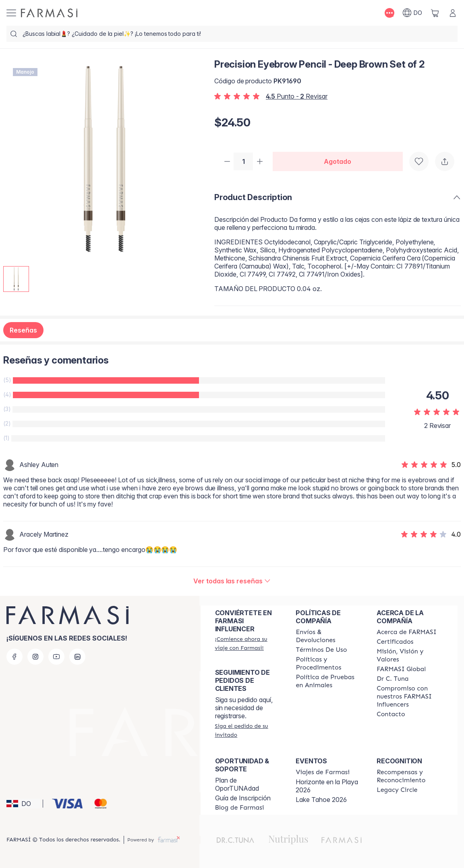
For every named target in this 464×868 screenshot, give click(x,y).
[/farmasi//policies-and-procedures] (329, 663)
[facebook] (14, 657)
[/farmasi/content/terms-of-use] (321, 650)
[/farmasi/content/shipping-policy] (329, 636)
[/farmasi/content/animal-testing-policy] (329, 681)
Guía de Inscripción (243, 798)
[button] (23, 804)
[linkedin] (77, 657)
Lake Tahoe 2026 (321, 800)
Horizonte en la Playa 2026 (327, 786)
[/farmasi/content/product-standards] (395, 642)
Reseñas (23, 331)
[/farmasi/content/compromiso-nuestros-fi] (410, 696)
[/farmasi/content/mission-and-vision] (410, 655)
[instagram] (35, 657)
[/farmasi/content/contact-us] (391, 714)
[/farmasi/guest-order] (248, 730)
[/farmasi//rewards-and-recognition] (410, 776)
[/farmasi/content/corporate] (401, 669)
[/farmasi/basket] (435, 13)
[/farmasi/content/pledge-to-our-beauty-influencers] (393, 679)
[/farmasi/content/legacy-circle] (397, 790)
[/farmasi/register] (248, 643)
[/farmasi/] (49, 13)
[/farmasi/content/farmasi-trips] (323, 772)
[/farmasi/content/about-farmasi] (407, 632)
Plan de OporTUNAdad (237, 784)
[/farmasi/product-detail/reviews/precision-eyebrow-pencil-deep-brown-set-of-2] (232, 582)
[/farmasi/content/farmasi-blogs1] (240, 808)
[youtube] (56, 657)
